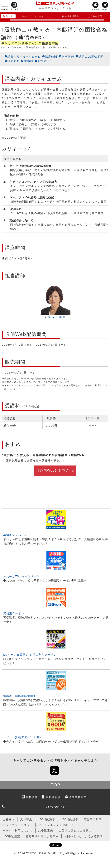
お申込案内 (46, 830)
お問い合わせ (73, 836)
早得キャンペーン (15, 535)
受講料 (29, 61)
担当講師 (68, 57)
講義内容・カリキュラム (24, 57)
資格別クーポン (14, 613)
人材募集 (26, 819)
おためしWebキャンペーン (22, 576)
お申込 (43, 61)
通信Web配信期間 (91, 57)
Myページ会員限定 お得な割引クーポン (30, 655)
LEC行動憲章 (47, 819)
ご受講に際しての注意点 (75, 830)
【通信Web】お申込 (53, 470)
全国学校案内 (78, 797)
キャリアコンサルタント (55, 8)
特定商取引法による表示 (42, 836)
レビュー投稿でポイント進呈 (23, 737)
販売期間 (13, 61)
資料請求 (32, 797)
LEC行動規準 (70, 819)
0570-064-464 (56, 807)
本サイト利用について (18, 830)
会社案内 (9, 819)
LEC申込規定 (11, 836)
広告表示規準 (93, 819)
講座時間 (51, 57)
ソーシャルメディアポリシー (58, 825)
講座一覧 (8, 16)
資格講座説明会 (70, 16)
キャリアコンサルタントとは (37, 16)
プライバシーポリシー (18, 825)
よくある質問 (95, 16)
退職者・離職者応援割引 (20, 696)
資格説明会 (53, 797)
